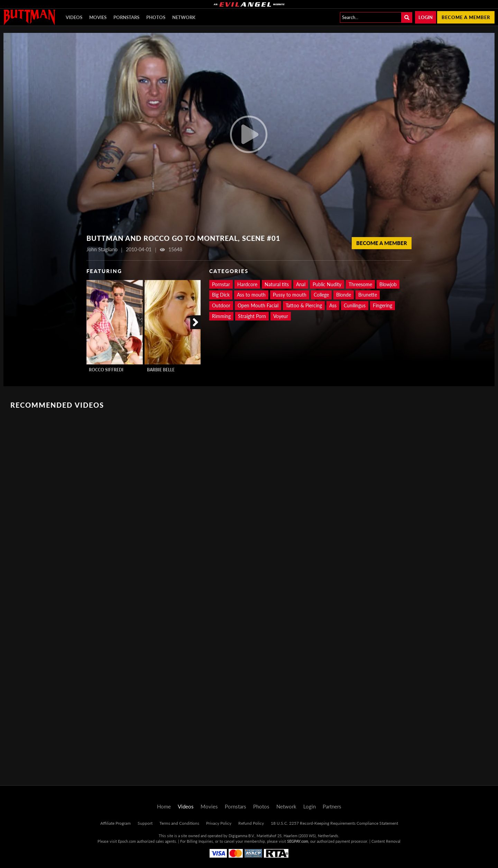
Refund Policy (251, 823)
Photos (156, 17)
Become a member (466, 17)
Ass (333, 305)
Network (184, 17)
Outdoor (221, 305)
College (321, 295)
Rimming (221, 316)
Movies (98, 17)
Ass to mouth (251, 295)
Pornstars (126, 17)
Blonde (344, 295)
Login (426, 17)
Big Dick (221, 295)
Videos (74, 17)
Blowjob (388, 284)
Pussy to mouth (290, 295)
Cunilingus (355, 305)
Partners (332, 806)
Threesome (360, 284)
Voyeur (281, 316)
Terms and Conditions (179, 823)
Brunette (368, 295)
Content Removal (386, 841)
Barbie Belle (161, 370)
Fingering (382, 305)
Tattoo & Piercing (304, 305)
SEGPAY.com (298, 841)
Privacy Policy (219, 823)
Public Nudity (327, 284)
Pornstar (221, 284)
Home (164, 806)
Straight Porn (252, 316)
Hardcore (247, 284)
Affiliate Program (116, 823)
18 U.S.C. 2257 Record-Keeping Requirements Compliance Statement (334, 823)
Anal (301, 284)
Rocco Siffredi (106, 370)
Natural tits (277, 284)
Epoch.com (127, 841)
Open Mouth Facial (258, 305)
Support (145, 823)
